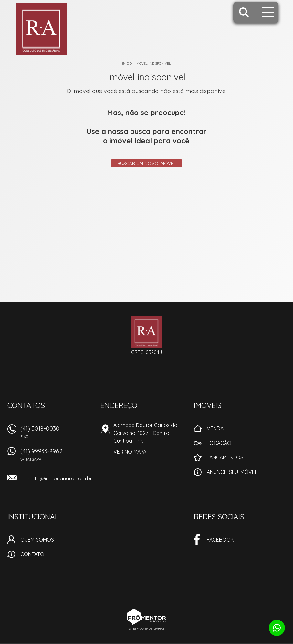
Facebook (220, 540)
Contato (32, 554)
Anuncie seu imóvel (232, 472)
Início (127, 64)
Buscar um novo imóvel (146, 163)
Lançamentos (225, 457)
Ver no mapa (130, 452)
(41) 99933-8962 (57, 457)
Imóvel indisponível (153, 64)
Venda (215, 428)
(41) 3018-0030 (57, 434)
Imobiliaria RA (146, 332)
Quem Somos (37, 540)
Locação (219, 443)
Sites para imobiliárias (147, 629)
